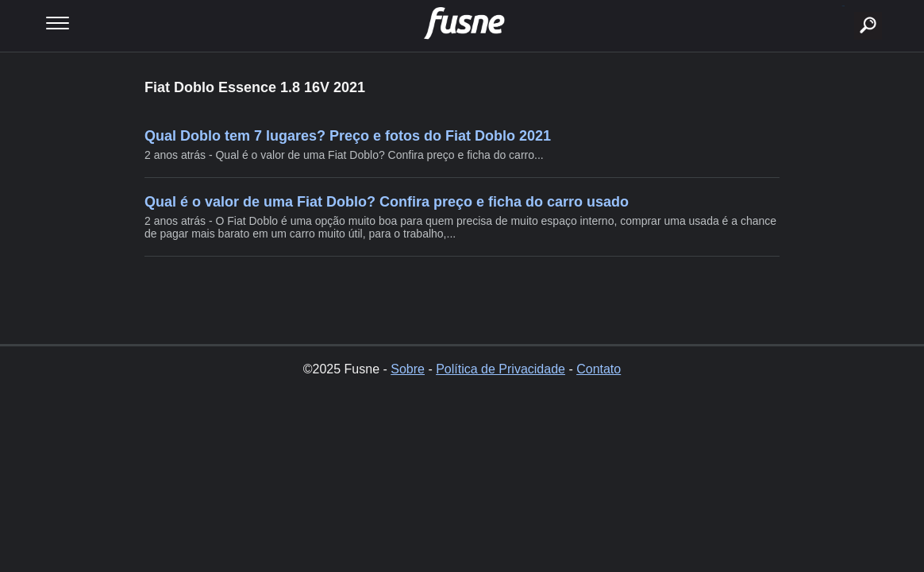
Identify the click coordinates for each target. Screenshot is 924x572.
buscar (843, 6)
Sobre (408, 369)
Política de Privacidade (500, 369)
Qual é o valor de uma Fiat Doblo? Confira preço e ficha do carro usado (387, 202)
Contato (599, 369)
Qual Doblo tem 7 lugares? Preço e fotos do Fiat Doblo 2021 (348, 136)
